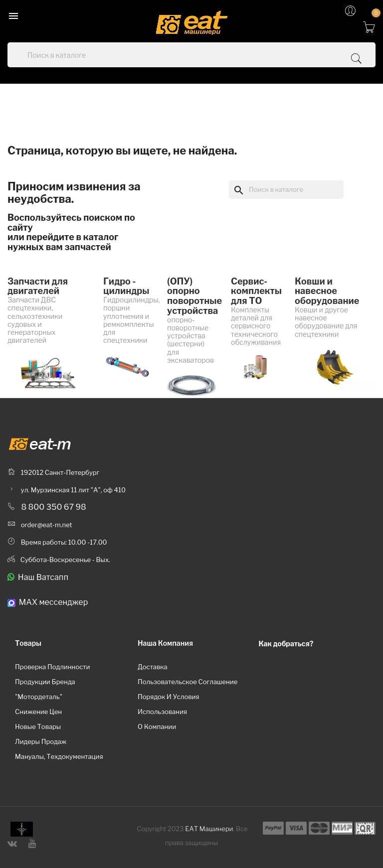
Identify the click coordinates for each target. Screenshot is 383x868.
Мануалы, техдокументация (59, 756)
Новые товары (38, 726)
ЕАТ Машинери (209, 829)
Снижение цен (38, 712)
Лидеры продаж (41, 741)
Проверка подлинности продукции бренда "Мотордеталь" (52, 682)
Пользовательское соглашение (188, 682)
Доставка (153, 667)
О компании (157, 726)
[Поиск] (286, 189)
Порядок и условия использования (169, 704)
